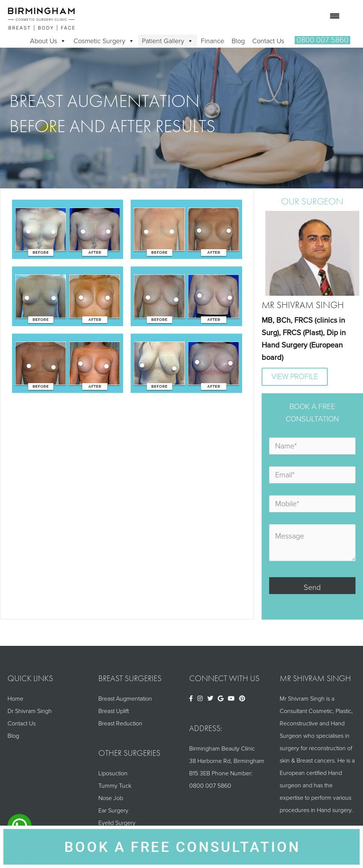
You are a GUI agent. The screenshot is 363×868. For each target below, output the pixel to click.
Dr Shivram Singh (30, 711)
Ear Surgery (113, 811)
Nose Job (111, 798)
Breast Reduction (120, 724)
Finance (212, 41)
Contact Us (268, 41)
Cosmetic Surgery (104, 41)
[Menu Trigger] (335, 16)
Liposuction (113, 773)
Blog (238, 41)
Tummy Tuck (115, 786)
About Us (48, 41)
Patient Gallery (168, 41)
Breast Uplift (114, 711)
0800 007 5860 (210, 786)
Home (15, 699)
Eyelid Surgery (117, 823)
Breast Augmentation (125, 699)
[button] (322, 40)
